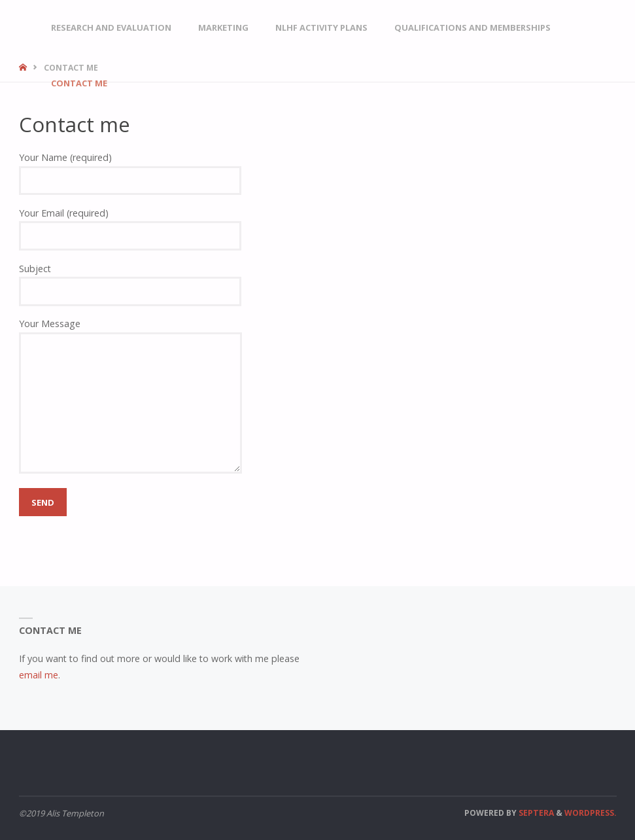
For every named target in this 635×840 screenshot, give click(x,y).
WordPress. (591, 813)
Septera (535, 813)
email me (39, 675)
